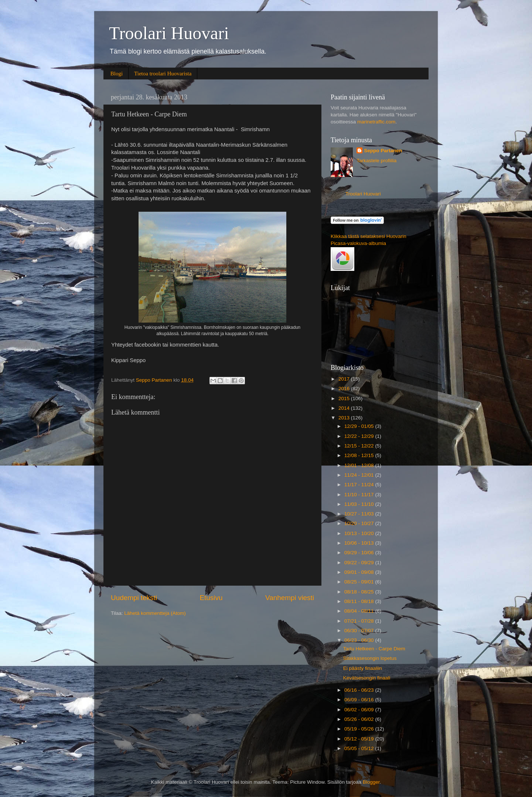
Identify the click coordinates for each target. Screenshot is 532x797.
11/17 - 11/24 (360, 485)
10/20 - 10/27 (360, 523)
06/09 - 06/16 (360, 700)
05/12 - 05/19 (360, 739)
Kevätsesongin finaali (367, 678)
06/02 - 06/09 (360, 710)
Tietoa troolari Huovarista (163, 74)
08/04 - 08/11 (360, 611)
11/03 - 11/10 (360, 504)
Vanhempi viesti (290, 598)
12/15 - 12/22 (360, 446)
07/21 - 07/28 (360, 621)
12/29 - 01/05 (360, 426)
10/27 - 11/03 (360, 514)
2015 (345, 398)
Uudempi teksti (134, 598)
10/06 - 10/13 (360, 543)
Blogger (371, 782)
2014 (345, 408)
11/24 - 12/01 (360, 475)
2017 (345, 379)
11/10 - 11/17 (360, 495)
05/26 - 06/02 (360, 719)
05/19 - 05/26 (360, 729)
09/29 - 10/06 (360, 553)
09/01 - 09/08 (360, 572)
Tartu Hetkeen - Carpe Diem (374, 649)
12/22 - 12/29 (360, 436)
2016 (345, 389)
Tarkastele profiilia (376, 161)
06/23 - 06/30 (360, 640)
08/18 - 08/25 (360, 592)
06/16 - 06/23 (360, 690)
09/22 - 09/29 (360, 563)
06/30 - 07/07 (360, 631)
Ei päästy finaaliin (363, 668)
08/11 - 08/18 (360, 601)
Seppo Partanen (383, 151)
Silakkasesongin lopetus (370, 658)
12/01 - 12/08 (360, 465)
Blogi (117, 74)
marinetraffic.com (376, 122)
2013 (345, 418)
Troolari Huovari (169, 33)
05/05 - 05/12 (360, 748)
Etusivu (211, 598)
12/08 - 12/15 (360, 455)
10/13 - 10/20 (360, 533)
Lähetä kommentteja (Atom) (155, 613)
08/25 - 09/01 (360, 582)
